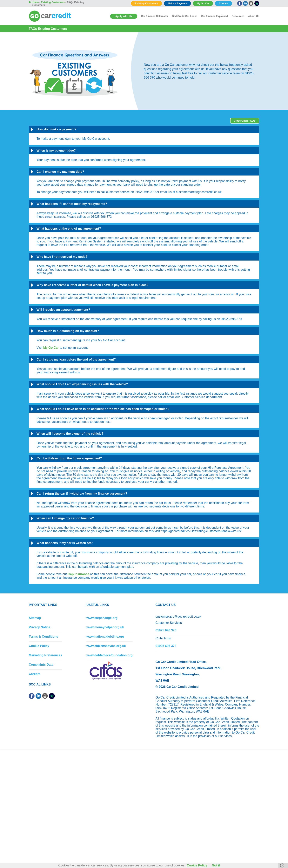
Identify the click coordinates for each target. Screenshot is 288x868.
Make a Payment (177, 3)
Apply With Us (124, 16)
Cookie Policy (39, 646)
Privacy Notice (39, 627)
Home (35, 2)
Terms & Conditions (43, 637)
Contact (223, 3)
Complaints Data (41, 665)
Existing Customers (146, 3)
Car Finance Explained (214, 16)
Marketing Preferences (45, 655)
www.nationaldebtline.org (105, 637)
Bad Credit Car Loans (185, 16)
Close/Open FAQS (245, 121)
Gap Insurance (78, 574)
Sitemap (35, 618)
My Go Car (203, 3)
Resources (238, 16)
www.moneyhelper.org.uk (105, 627)
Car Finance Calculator (155, 16)
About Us (254, 16)
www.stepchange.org (102, 618)
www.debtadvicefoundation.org (110, 655)
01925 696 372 (166, 646)
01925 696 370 (166, 630)
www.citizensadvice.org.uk (106, 646)
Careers (35, 674)
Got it (216, 865)
